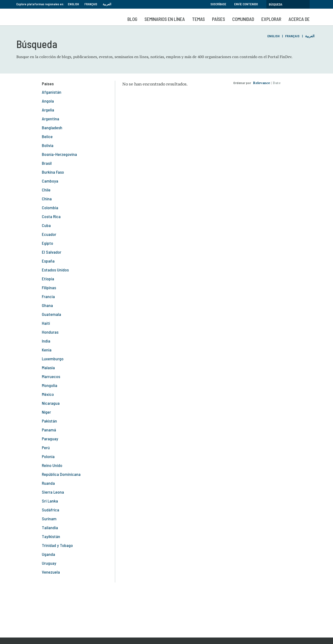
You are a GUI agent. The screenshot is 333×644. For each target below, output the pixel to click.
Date (277, 83)
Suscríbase (218, 4)
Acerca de (299, 19)
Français (91, 4)
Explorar (271, 19)
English (73, 4)
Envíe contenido (246, 4)
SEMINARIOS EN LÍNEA (165, 19)
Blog (132, 19)
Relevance (262, 83)
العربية (107, 4)
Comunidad (243, 19)
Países (219, 19)
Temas (198, 19)
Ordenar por (242, 83)
